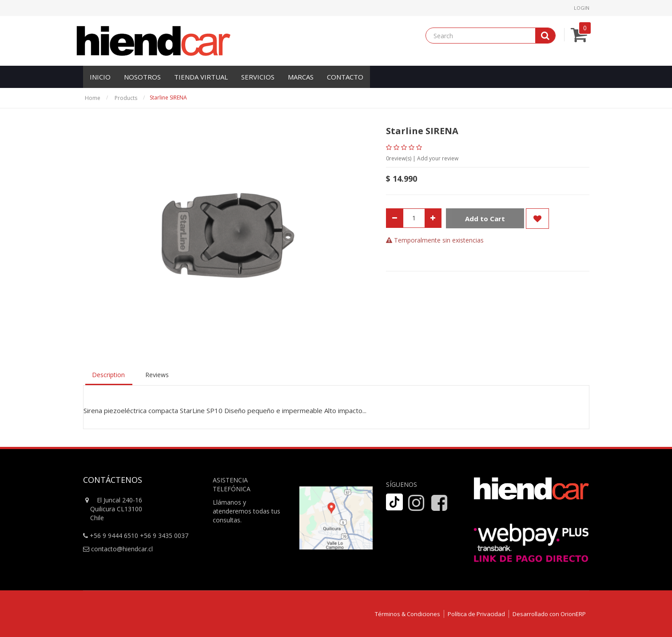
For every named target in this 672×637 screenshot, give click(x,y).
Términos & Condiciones (408, 614)
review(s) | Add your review (422, 158)
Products (126, 98)
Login (582, 8)
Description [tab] (108, 375)
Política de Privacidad (476, 614)
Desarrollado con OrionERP (549, 614)
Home (93, 98)
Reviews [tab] (157, 375)
